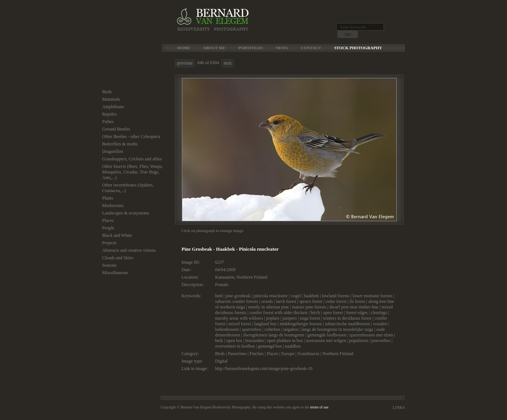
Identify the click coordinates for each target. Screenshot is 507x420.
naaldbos (293, 346)
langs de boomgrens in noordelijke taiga (337, 329)
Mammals (111, 99)
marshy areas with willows (239, 318)
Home (184, 48)
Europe (288, 354)
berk (219, 341)
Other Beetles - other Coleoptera (131, 137)
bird (219, 296)
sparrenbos (252, 329)
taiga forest (310, 318)
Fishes (108, 122)
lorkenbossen (227, 329)
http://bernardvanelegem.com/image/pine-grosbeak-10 (264, 369)
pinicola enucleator (271, 296)
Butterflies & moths (120, 144)
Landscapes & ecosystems (126, 213)
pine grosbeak (238, 296)
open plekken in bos (285, 341)
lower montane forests (373, 296)
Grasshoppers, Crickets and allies (132, 159)
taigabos (291, 329)
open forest (333, 313)
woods (267, 301)
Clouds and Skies (118, 258)
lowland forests (336, 296)
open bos (234, 341)
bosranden (254, 341)
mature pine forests (309, 307)
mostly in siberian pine (268, 307)
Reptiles (109, 114)
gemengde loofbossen (327, 335)
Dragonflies (113, 151)
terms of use (319, 407)
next (228, 63)
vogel (296, 296)
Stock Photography (358, 48)
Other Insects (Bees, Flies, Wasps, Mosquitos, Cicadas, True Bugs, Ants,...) (133, 172)
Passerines (237, 354)
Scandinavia (308, 354)
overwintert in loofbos (235, 346)
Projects (109, 243)
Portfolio (251, 48)
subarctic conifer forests (237, 301)
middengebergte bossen (301, 324)
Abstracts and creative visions (129, 250)
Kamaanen (225, 277)
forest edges (357, 313)
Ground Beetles (116, 129)
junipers (289, 318)
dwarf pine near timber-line (354, 307)
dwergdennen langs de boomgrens (274, 335)
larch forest (286, 301)
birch (315, 313)
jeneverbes (381, 341)
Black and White (117, 235)
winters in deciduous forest (347, 318)
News (282, 48)
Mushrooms (113, 206)
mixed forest (240, 324)
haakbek (311, 296)
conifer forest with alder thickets (278, 313)
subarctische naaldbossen (347, 324)
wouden (380, 324)
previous (185, 63)
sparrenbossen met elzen (371, 335)
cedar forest (336, 301)
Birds (107, 92)
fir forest (358, 301)
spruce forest (311, 301)
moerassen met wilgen (326, 341)
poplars (273, 318)
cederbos (272, 329)
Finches (257, 354)
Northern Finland (252, 277)
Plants (108, 198)
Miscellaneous (115, 273)
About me (214, 48)
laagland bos (265, 324)
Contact (311, 48)
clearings (379, 313)
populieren (358, 341)
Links (399, 407)
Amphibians (113, 107)
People (108, 228)
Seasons (109, 265)
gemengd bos (270, 346)
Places (108, 220)
